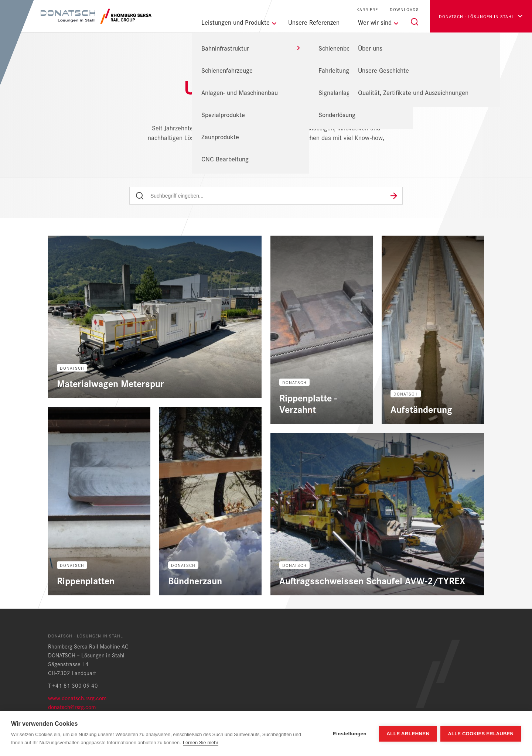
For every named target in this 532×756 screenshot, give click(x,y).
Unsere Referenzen (314, 22)
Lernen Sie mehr (201, 743)
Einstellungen (350, 734)
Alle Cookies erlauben (481, 734)
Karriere (367, 9)
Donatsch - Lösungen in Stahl (477, 16)
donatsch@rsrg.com (72, 707)
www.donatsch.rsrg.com (77, 698)
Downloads (404, 9)
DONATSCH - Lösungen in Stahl (238, 69)
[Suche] (415, 22)
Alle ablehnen (408, 734)
